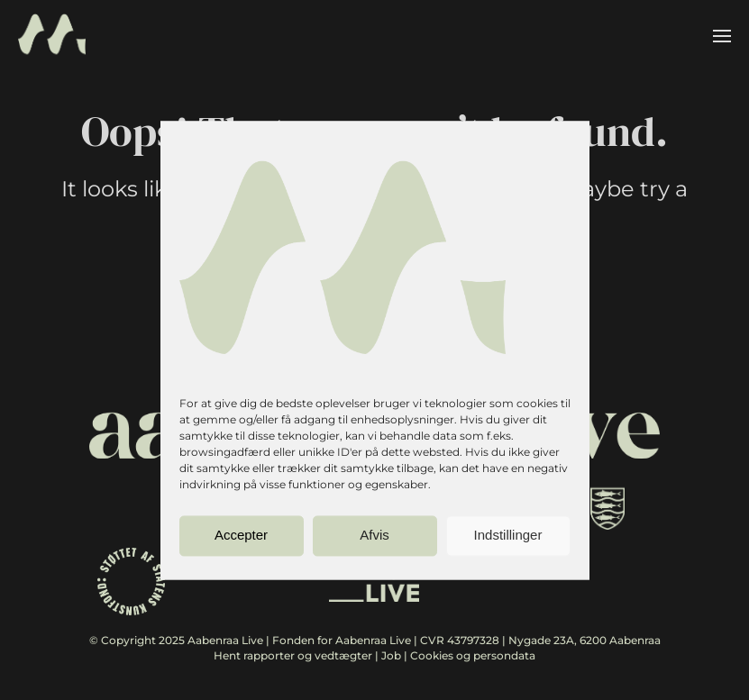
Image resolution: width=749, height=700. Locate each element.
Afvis (374, 536)
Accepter (241, 536)
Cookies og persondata (473, 655)
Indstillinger (508, 536)
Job (391, 655)
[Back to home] (52, 36)
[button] (722, 36)
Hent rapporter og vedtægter (293, 655)
